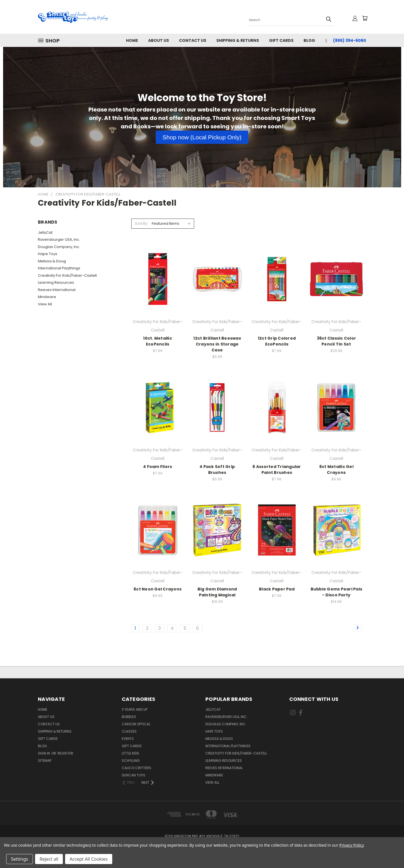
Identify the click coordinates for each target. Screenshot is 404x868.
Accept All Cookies (89, 859)
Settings (19, 859)
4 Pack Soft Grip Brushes (217, 470)
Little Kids (130, 753)
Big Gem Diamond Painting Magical (217, 592)
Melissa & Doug (52, 261)
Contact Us (193, 40)
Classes (129, 731)
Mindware (47, 297)
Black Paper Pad (277, 589)
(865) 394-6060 (350, 40)
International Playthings (59, 268)
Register (65, 753)
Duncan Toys (134, 775)
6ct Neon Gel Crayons (158, 589)
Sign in (44, 753)
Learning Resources (56, 282)
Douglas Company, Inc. (59, 247)
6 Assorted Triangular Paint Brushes (277, 470)
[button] (202, 137)
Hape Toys (48, 254)
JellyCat (45, 232)
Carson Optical (136, 724)
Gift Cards (281, 40)
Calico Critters (136, 768)
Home (132, 40)
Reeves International (57, 290)
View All (45, 304)
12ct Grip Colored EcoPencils (277, 341)
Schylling (131, 761)
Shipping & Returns (238, 40)
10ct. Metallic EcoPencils (158, 341)
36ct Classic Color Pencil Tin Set (337, 341)
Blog (309, 40)
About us (159, 40)
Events (128, 739)
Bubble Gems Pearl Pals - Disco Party (337, 592)
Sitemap (45, 761)
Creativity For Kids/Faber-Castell (67, 275)
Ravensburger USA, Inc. (59, 239)
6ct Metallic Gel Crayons (336, 470)
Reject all (49, 859)
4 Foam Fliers (158, 467)
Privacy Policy (351, 845)
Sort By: (142, 223)
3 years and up (135, 709)
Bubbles (129, 717)
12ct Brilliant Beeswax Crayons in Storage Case (217, 344)
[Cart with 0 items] (365, 18)
